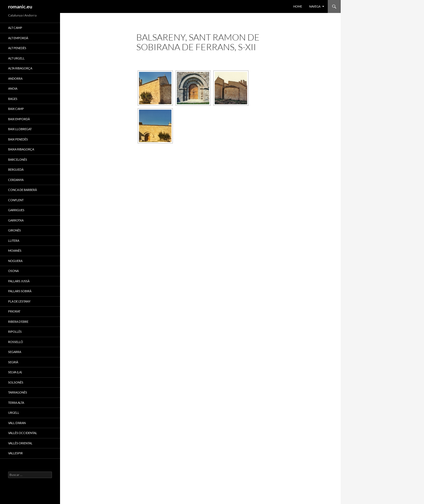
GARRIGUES (16, 210)
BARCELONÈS (18, 159)
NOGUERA (15, 261)
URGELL (14, 413)
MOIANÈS (15, 251)
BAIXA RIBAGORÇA (21, 149)
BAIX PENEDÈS (18, 139)
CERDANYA (16, 180)
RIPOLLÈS (15, 332)
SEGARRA (15, 352)
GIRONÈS (14, 230)
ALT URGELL (16, 58)
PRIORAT (14, 311)
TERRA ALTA (16, 403)
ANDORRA (15, 78)
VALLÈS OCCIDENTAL (23, 433)
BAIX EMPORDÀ (19, 119)
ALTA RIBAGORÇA (20, 68)
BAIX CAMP (16, 109)
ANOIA (13, 88)
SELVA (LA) (15, 372)
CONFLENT (16, 200)
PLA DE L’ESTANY (19, 301)
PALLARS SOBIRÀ (20, 291)
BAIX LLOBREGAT (20, 129)
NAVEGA (315, 6)
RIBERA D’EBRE (18, 322)
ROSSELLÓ (16, 342)
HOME (298, 6)
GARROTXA (16, 220)
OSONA (13, 271)
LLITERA (14, 241)
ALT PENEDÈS (17, 48)
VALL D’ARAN (17, 423)
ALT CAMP (15, 28)
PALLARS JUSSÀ (19, 281)
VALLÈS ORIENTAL (20, 443)
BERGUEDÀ (16, 169)
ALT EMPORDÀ (18, 38)
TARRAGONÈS (18, 392)
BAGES (13, 99)
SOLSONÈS (16, 382)
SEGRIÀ (13, 362)
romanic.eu (20, 6)
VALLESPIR (15, 453)
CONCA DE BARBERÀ (22, 190)
